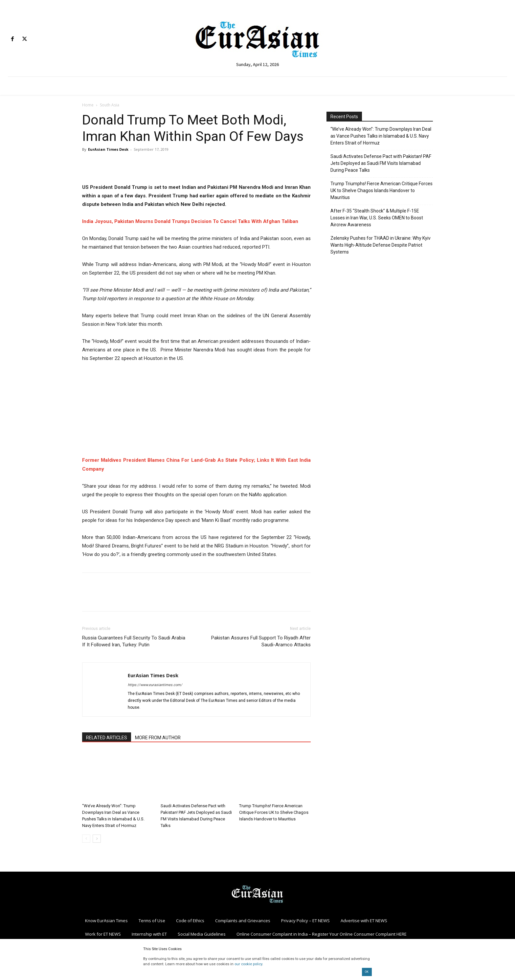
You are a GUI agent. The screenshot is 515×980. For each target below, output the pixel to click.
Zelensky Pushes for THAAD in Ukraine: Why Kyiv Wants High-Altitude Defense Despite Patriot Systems (381, 245)
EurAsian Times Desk (108, 149)
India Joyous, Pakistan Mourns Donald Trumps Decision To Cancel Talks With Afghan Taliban (190, 221)
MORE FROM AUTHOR (158, 738)
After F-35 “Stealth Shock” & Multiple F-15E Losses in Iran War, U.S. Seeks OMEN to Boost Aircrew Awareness (377, 218)
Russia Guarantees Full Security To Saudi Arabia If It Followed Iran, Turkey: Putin (134, 641)
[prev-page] (86, 839)
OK (367, 972)
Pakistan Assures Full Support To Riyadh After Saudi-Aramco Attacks (261, 641)
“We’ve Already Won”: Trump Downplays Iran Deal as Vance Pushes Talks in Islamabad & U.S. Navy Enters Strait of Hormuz (381, 136)
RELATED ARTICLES (107, 738)
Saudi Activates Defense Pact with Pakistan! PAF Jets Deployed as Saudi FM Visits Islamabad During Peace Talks (381, 163)
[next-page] (97, 839)
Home (88, 105)
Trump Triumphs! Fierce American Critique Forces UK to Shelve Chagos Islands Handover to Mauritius (274, 812)
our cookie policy (248, 964)
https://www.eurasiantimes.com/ (155, 685)
